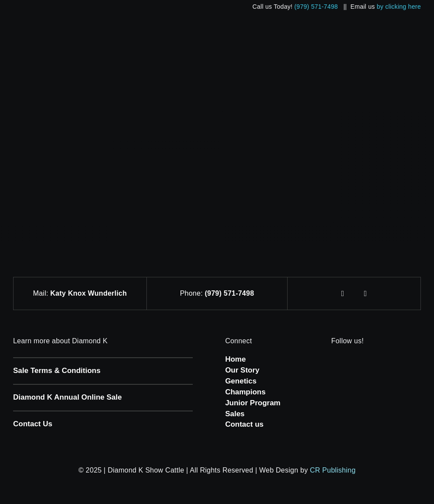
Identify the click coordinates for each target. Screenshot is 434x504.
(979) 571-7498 (316, 7)
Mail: (42, 293)
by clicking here (399, 7)
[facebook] (343, 293)
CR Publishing (333, 470)
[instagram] (365, 293)
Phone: (193, 293)
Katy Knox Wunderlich (89, 293)
